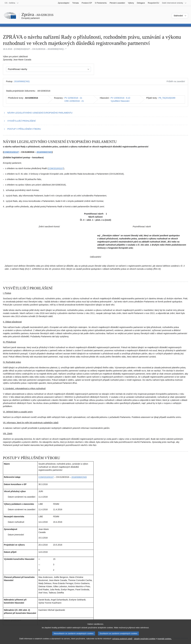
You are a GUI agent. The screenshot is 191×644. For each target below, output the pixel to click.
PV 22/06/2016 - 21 (73, 98)
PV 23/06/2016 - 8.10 (120, 98)
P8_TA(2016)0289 (167, 98)
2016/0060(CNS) (22, 81)
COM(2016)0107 (11, 152)
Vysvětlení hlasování (120, 101)
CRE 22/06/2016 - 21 (74, 101)
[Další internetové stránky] (174, 3)
